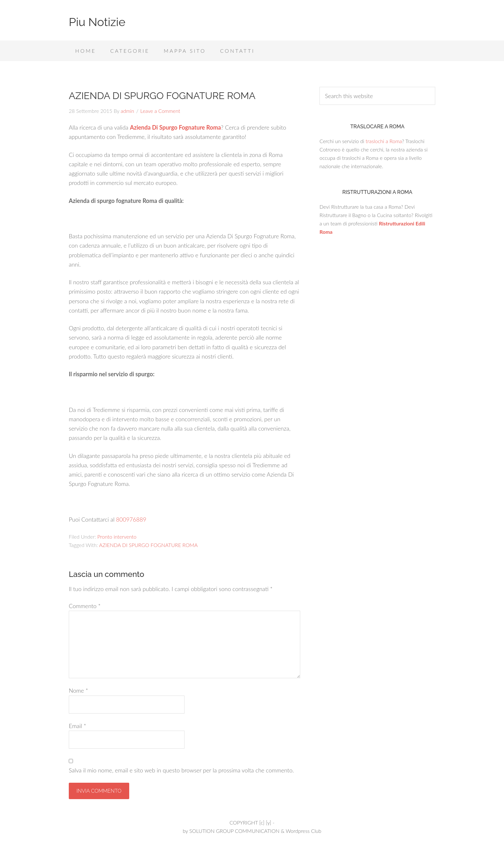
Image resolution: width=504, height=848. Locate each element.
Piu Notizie (97, 22)
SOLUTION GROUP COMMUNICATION (234, 831)
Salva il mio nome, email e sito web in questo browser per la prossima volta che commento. (181, 770)
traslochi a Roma (384, 141)
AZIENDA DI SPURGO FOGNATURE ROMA (148, 545)
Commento (85, 606)
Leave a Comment (160, 111)
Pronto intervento (117, 537)
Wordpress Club (304, 831)
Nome (78, 690)
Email (77, 726)
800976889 (131, 519)
